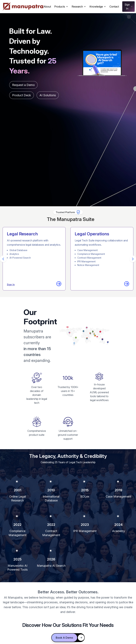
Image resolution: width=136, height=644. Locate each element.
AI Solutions (48, 95)
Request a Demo (23, 85)
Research (79, 7)
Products (61, 7)
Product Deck (22, 95)
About (47, 7)
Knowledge (98, 7)
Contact (114, 7)
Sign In (129, 7)
